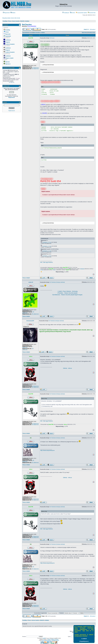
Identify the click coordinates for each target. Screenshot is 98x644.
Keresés (72, 13)
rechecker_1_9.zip (47, 256)
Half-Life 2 (8, 64)
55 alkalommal (36, 68)
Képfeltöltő (8, 36)
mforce (31, 356)
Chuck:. (54, 270)
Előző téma (84, 33)
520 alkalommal (35, 69)
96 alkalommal (36, 386)
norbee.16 (31, 282)
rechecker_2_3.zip (47, 246)
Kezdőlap (8, 30)
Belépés (13, 13)
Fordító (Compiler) (10, 44)
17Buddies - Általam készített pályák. (67, 293)
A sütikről (84, 639)
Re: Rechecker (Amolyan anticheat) (57, 282)
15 (90, 29)
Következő (93, 29)
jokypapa (82, 269)
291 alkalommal (35, 314)
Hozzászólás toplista (81, 13)
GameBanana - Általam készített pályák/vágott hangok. (67, 295)
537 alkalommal (35, 463)
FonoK (42, 270)
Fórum (7, 32)
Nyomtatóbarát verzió (27, 33)
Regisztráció (6, 13)
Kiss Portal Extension (47, 640)
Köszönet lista (92, 13)
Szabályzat (66, 13)
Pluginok (8, 42)
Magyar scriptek (9, 58)
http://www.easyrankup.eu (47, 450)
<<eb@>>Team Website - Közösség (68, 291)
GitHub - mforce (67, 368)
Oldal (85, 29)
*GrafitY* (68, 270)
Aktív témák (17, 18)
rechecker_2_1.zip (47, 251)
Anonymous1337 (30, 321)
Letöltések (8, 40)
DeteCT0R (31, 38)
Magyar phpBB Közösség (53, 639)
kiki (70, 269)
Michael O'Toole (56, 640)
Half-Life (7, 62)
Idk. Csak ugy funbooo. (47, 262)
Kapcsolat (8, 34)
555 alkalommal (35, 387)
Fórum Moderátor (32, 26)
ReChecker (27, 25)
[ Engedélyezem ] (84, 641)
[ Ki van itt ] (12, 82)
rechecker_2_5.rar (47, 242)
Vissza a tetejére (26, 278)
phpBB (44, 638)
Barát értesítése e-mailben (39, 33)
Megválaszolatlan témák (8, 18)
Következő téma (91, 33)
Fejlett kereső (12, 111)
